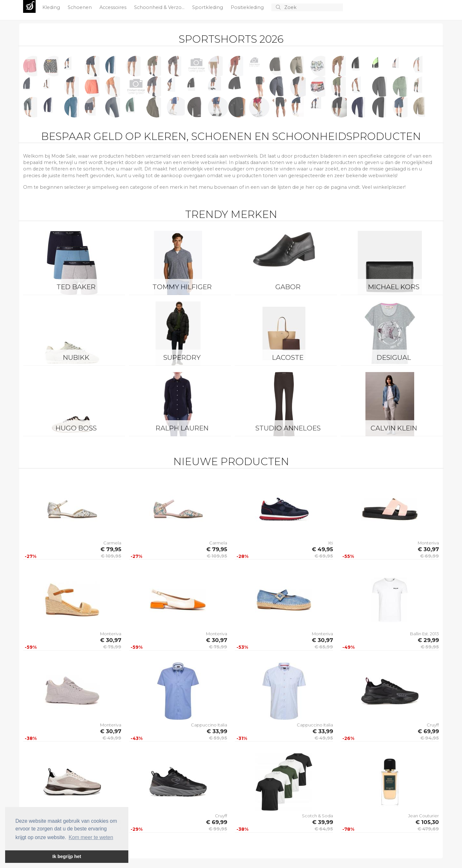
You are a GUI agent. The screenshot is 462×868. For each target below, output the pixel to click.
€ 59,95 (430, 647)
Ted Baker (76, 287)
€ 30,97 (428, 549)
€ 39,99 (323, 822)
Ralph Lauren (182, 428)
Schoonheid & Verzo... (160, 7)
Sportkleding (208, 7)
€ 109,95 (111, 556)
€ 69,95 (324, 556)
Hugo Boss (76, 428)
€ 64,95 (324, 829)
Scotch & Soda (317, 816)
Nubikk (76, 357)
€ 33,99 (217, 731)
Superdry (182, 357)
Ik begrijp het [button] (67, 856)
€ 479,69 (428, 829)
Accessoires (114, 7)
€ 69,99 (429, 556)
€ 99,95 (218, 829)
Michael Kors (394, 287)
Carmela (112, 543)
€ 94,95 (430, 738)
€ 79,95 (111, 549)
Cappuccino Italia (209, 725)
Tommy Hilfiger (182, 287)
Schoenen (80, 7)
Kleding (52, 7)
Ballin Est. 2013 (424, 634)
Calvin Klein (394, 428)
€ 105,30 (427, 822)
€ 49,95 (322, 549)
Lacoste (288, 357)
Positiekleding (248, 7)
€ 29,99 (428, 640)
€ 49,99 (112, 738)
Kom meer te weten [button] (91, 837)
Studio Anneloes (288, 428)
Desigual (394, 357)
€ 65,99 (324, 647)
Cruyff (433, 725)
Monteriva (428, 543)
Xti (330, 543)
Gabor (288, 287)
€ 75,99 (112, 647)
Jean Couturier (424, 816)
